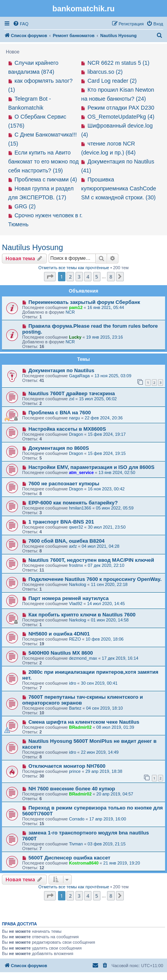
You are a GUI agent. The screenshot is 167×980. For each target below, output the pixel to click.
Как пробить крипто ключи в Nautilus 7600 (82, 615)
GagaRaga (79, 376)
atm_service (81, 472)
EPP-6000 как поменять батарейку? (73, 503)
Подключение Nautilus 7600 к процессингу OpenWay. (95, 579)
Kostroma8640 (84, 863)
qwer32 (76, 527)
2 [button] (70, 277)
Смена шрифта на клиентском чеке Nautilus (84, 722)
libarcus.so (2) (105, 72)
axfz (73, 546)
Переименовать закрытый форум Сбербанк (84, 302)
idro (72, 683)
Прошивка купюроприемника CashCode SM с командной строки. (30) (119, 188)
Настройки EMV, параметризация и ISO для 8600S (91, 467)
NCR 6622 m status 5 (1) (119, 63)
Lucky (75, 337)
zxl (71, 399)
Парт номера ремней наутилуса (69, 598)
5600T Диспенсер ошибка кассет (69, 858)
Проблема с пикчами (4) (46, 179)
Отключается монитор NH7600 (67, 766)
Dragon (76, 434)
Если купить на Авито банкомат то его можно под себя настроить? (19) (43, 162)
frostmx (76, 565)
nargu (74, 418)
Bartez (75, 708)
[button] (50, 277)
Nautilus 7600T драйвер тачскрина (72, 393)
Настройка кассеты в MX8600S (67, 429)
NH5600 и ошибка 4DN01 (59, 634)
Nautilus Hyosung (33, 247)
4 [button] (88, 277)
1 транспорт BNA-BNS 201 (61, 522)
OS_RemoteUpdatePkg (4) (121, 117)
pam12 (76, 307)
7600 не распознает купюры (64, 484)
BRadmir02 (80, 727)
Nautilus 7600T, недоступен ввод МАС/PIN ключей (91, 560)
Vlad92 (76, 604)
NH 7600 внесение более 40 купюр (72, 789)
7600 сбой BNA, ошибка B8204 (67, 541)
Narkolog (77, 584)
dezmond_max (83, 658)
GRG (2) (25, 206)
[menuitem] (21, 24)
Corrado (77, 819)
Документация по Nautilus (62, 370)
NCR (70, 312)
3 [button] (79, 277)
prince (75, 771)
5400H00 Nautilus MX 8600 (61, 653)
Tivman (76, 844)
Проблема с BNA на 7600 (60, 413)
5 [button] (97, 277)
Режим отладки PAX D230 (121, 108)
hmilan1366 (80, 508)
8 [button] (111, 277)
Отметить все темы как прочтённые (74, 268)
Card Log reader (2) (112, 81)
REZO (75, 639)
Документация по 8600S (59, 448)
